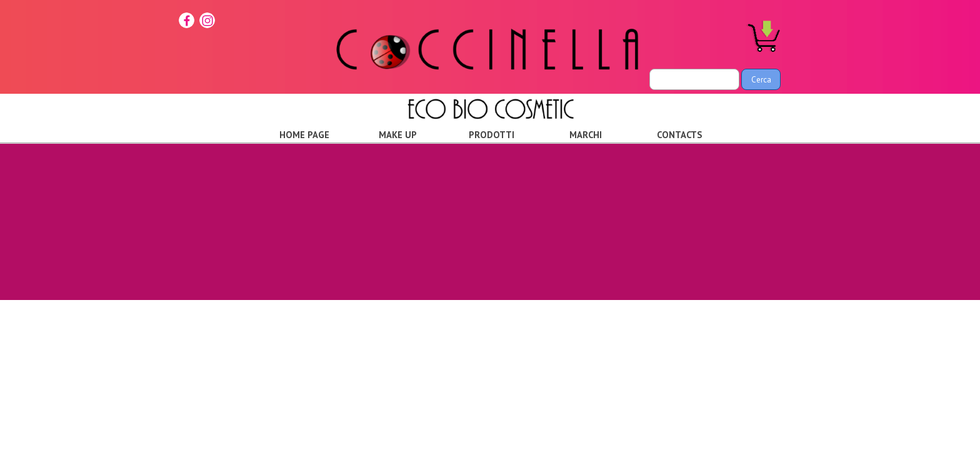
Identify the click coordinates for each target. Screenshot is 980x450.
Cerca (761, 79)
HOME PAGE (304, 135)
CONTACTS (679, 135)
